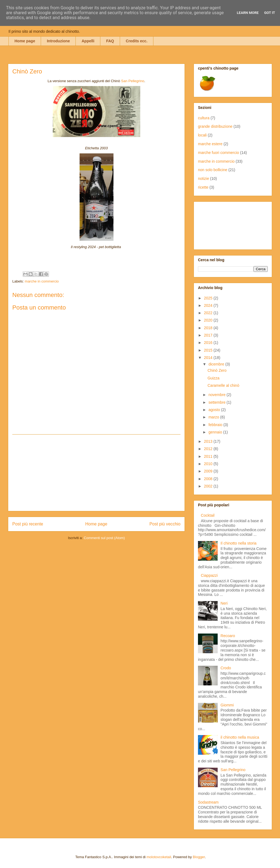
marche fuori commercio (218, 153)
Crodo (226, 668)
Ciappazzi (209, 575)
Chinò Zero (217, 370)
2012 (209, 449)
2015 (209, 350)
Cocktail (208, 515)
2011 (209, 456)
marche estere (210, 144)
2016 (209, 343)
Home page (25, 41)
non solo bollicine (213, 170)
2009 (209, 471)
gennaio (216, 432)
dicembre (217, 364)
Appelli (88, 41)
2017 (209, 335)
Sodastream (208, 802)
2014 (209, 358)
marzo (214, 417)
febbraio (216, 425)
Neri (224, 603)
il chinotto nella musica (240, 737)
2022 (209, 313)
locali (202, 135)
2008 (209, 479)
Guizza (214, 378)
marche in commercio (42, 281)
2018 (209, 328)
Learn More (248, 13)
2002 (209, 486)
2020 (209, 320)
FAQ (110, 41)
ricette (203, 187)
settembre (217, 402)
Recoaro (228, 636)
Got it (270, 13)
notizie (203, 179)
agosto (215, 410)
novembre (217, 395)
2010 (209, 464)
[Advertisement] (97, 473)
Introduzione (58, 41)
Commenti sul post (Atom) (104, 538)
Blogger (199, 857)
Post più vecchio (165, 524)
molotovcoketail (159, 857)
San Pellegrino (133, 81)
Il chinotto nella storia (239, 543)
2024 (209, 305)
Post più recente (28, 524)
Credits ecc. (137, 41)
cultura (204, 118)
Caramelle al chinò (223, 385)
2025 (209, 298)
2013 (209, 441)
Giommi (227, 705)
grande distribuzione (215, 126)
